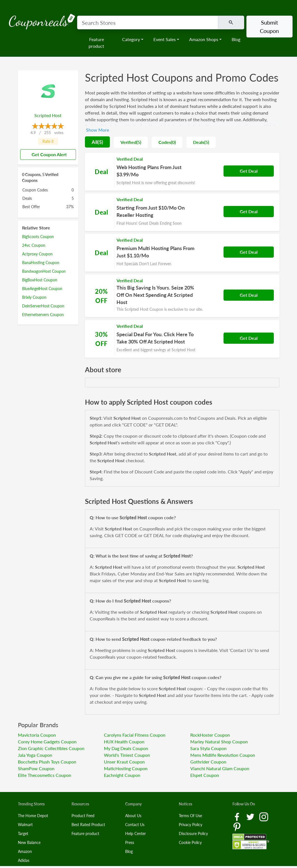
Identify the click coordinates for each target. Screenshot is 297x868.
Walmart (25, 825)
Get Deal (249, 171)
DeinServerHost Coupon (43, 306)
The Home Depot (33, 816)
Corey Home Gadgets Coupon (47, 742)
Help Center (136, 833)
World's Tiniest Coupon (127, 755)
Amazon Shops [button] (204, 39)
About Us (133, 816)
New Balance (29, 842)
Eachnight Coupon (122, 775)
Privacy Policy (191, 825)
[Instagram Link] (264, 816)
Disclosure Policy (193, 833)
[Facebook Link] (237, 816)
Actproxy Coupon (37, 254)
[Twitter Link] (251, 816)
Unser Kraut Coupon (124, 762)
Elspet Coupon (205, 775)
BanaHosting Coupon (41, 263)
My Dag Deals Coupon (126, 748)
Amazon (25, 851)
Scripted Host (48, 115)
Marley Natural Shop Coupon (219, 742)
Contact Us (135, 825)
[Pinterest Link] (237, 826)
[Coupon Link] (182, 172)
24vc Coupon (34, 245)
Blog (236, 39)
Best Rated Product (88, 825)
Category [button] (131, 39)
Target (23, 833)
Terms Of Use (190, 816)
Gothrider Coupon (208, 762)
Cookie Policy (190, 842)
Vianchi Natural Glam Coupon (220, 768)
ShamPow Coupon (36, 768)
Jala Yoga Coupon (35, 755)
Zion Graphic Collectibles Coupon (51, 748)
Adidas (24, 860)
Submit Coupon (269, 27)
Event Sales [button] (165, 39)
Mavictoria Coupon (37, 735)
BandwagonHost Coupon (44, 271)
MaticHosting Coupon (126, 768)
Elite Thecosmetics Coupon (45, 775)
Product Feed (83, 816)
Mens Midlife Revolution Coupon (223, 755)
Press (130, 842)
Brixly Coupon (34, 297)
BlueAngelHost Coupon (42, 289)
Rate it (48, 141)
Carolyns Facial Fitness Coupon (135, 735)
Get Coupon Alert (47, 154)
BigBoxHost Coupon (40, 280)
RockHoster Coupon (210, 735)
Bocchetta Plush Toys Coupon (47, 762)
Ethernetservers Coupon (43, 315)
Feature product (96, 43)
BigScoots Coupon (38, 237)
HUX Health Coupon (124, 742)
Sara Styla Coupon (208, 748)
